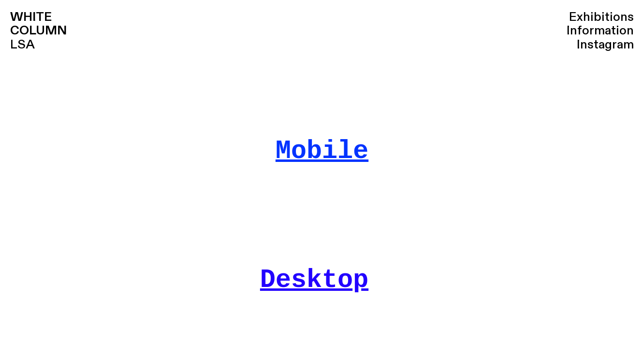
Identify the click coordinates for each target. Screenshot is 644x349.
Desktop (314, 280)
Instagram (605, 45)
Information (600, 31)
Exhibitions (601, 17)
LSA (38, 31)
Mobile (322, 151)
